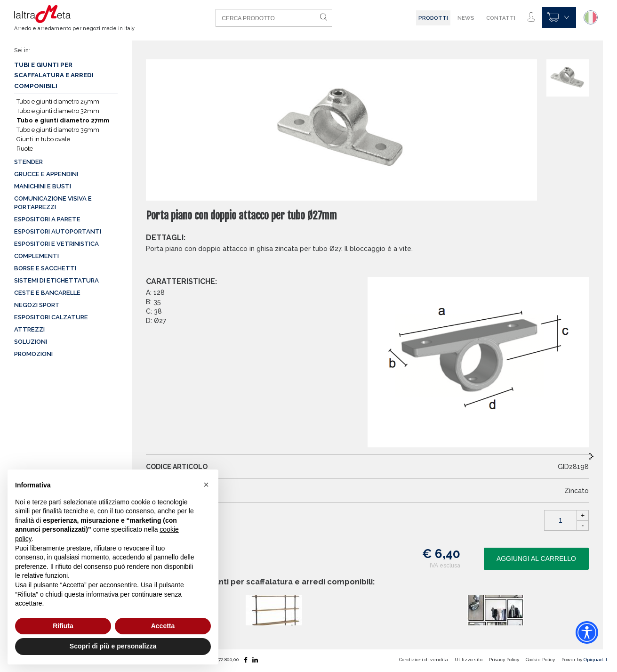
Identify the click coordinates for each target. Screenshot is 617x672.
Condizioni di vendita (424, 660)
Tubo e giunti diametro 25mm (58, 101)
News (466, 18)
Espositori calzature (51, 317)
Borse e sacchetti (45, 268)
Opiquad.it (596, 660)
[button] (206, 485)
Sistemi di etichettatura (56, 280)
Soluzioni (31, 342)
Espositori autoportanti (58, 231)
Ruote (25, 149)
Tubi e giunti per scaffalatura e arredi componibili (54, 75)
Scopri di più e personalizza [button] (113, 646)
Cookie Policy (540, 660)
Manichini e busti (43, 186)
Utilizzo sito (469, 660)
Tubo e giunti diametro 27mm (63, 120)
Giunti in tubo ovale (43, 139)
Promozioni (33, 354)
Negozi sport (37, 305)
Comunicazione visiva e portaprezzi (53, 203)
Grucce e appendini (46, 174)
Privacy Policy (504, 660)
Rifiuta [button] (63, 626)
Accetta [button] (163, 626)
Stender (28, 162)
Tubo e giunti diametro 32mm (58, 111)
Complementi (36, 256)
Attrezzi (29, 329)
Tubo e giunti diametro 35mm (58, 130)
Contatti (501, 18)
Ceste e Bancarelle (47, 293)
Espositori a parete (47, 219)
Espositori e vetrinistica (56, 244)
